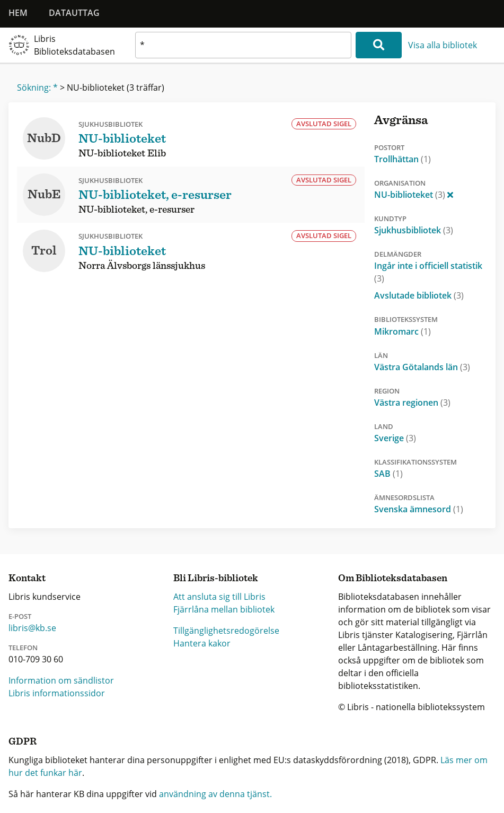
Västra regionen (412, 403)
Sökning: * (37, 88)
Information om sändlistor (61, 680)
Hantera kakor (202, 643)
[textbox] (243, 45)
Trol (44, 251)
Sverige (395, 438)
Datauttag (74, 13)
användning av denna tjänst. (215, 794)
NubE (44, 195)
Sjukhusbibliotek (414, 230)
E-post (20, 616)
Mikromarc (403, 331)
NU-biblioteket (414, 195)
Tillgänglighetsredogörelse (226, 631)
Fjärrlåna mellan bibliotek (224, 609)
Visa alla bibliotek (443, 45)
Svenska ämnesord (419, 509)
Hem (18, 13)
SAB (388, 474)
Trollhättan (403, 159)
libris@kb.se (32, 628)
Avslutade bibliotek (419, 295)
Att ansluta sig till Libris (219, 597)
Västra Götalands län (422, 367)
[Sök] (379, 45)
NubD (44, 138)
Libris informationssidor (57, 693)
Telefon (23, 648)
